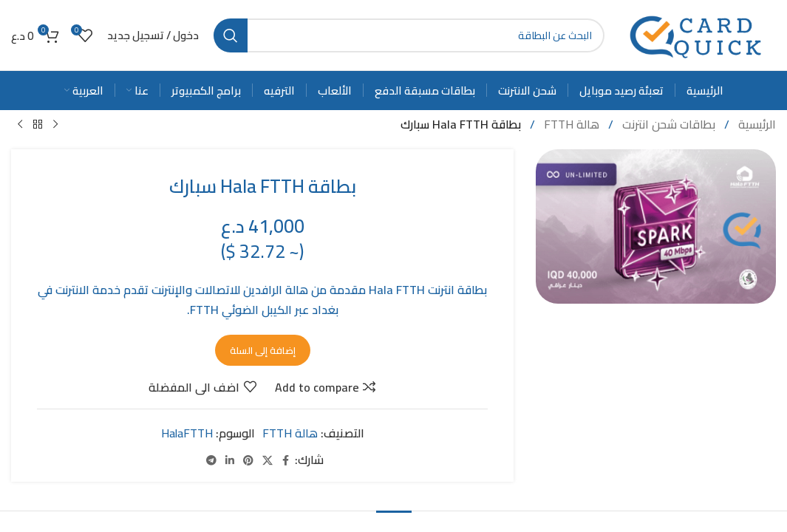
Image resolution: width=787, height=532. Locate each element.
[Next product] (20, 125)
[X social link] (268, 460)
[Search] (409, 35)
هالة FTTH (570, 124)
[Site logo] (698, 34)
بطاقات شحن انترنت (667, 124)
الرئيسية (756, 124)
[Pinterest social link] (248, 460)
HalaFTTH (187, 433)
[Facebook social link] (286, 460)
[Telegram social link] (211, 460)
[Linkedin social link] (230, 460)
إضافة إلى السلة (263, 349)
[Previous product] (55, 125)
